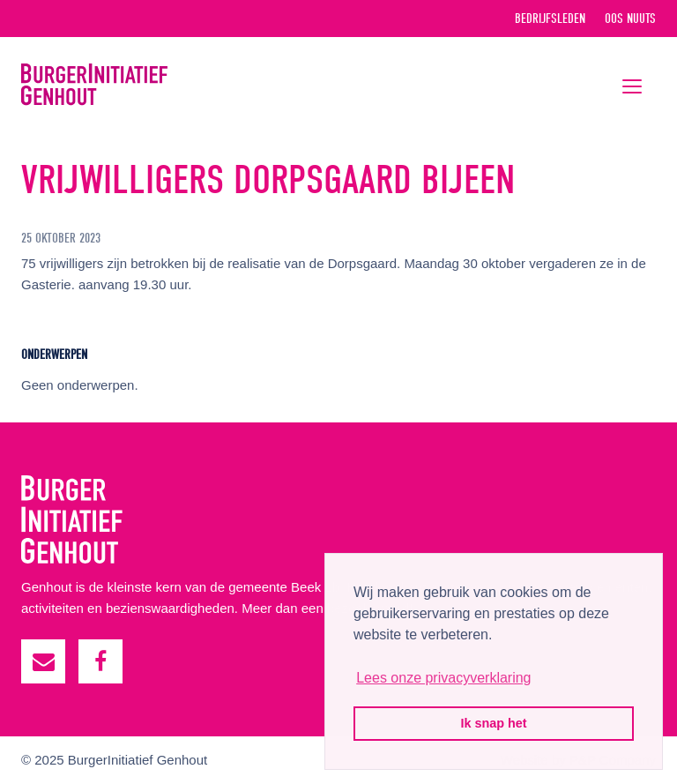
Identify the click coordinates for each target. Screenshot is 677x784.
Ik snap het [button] (493, 723)
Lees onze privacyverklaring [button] (443, 678)
